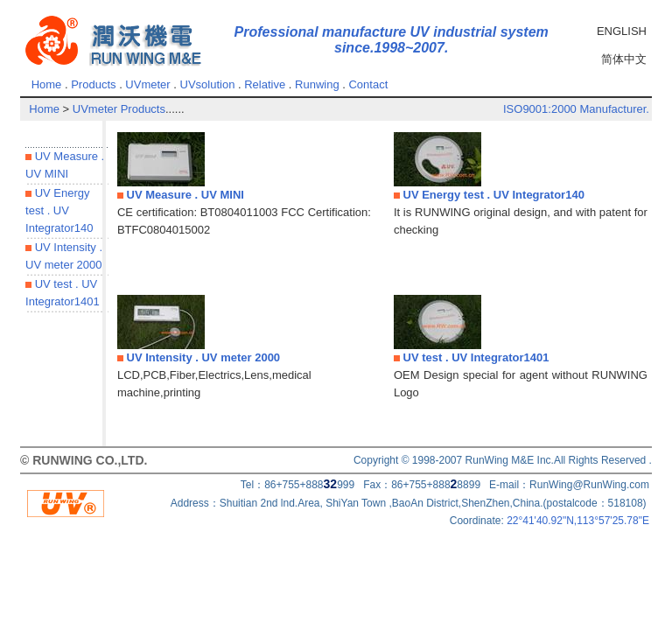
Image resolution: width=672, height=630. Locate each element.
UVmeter (147, 84)
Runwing (317, 84)
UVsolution (208, 84)
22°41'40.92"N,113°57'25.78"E (578, 521)
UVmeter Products (119, 109)
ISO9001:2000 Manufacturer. (576, 109)
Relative (265, 84)
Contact (368, 84)
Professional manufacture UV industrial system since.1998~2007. (392, 40)
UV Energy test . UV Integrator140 (59, 210)
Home (47, 84)
